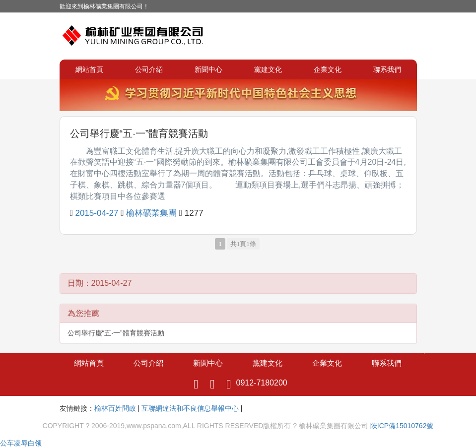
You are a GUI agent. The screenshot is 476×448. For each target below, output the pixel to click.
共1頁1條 (243, 244)
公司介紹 (149, 69)
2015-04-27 (97, 213)
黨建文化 (268, 69)
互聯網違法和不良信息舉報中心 (190, 408)
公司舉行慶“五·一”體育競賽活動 (139, 133)
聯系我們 (387, 69)
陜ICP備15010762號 (402, 426)
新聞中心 (208, 69)
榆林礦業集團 (151, 213)
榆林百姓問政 (115, 408)
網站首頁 (89, 69)
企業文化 (328, 69)
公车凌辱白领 (21, 443)
